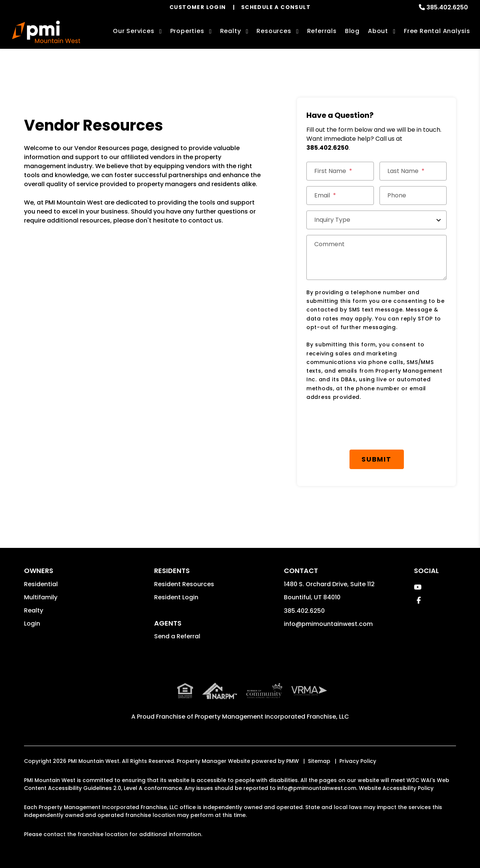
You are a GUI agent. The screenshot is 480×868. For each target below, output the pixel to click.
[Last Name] (413, 171)
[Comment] (376, 257)
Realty (34, 610)
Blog (352, 31)
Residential (41, 584)
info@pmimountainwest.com (328, 624)
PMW (292, 761)
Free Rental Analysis (437, 31)
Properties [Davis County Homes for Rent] (187, 31)
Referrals (322, 31)
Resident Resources (184, 584)
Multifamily (41, 597)
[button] (418, 587)
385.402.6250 (447, 7)
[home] (46, 32)
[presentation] (363, 426)
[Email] (340, 196)
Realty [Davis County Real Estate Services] (231, 31)
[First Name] (340, 171)
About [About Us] (378, 31)
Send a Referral (177, 636)
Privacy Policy (358, 761)
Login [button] (32, 624)
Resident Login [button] (176, 597)
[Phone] (413, 196)
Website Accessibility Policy (396, 788)
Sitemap (319, 761)
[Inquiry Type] (376, 220)
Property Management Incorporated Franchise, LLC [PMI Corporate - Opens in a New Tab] (272, 717)
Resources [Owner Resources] (274, 31)
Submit (376, 459)
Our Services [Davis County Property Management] (134, 31)
